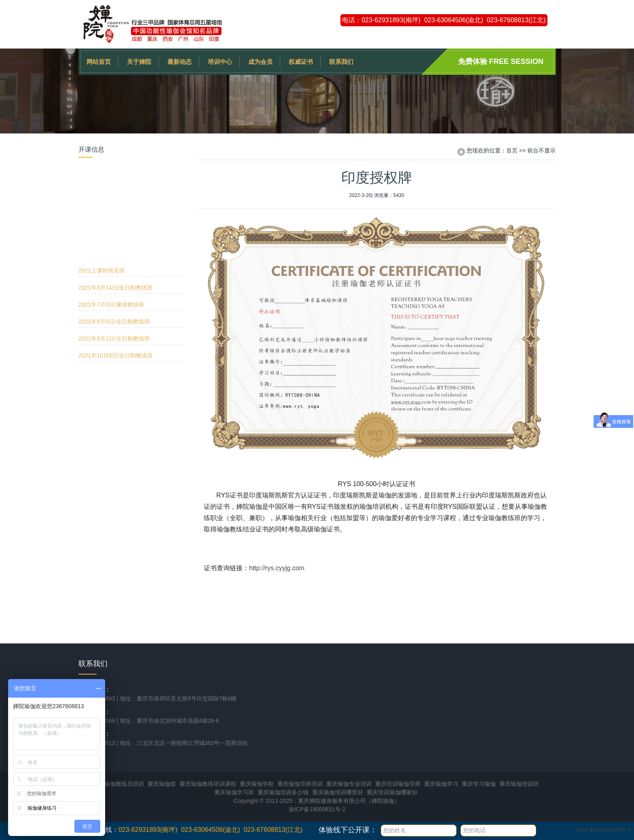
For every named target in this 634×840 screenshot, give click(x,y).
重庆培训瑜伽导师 (398, 784)
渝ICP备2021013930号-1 (603, 830)
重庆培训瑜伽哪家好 (392, 792)
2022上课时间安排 (102, 176)
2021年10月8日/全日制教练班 (116, 260)
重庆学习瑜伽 (479, 784)
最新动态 (180, 62)
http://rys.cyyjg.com (277, 568)
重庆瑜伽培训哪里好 (338, 792)
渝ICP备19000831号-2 (317, 809)
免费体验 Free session (501, 61)
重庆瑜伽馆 (162, 784)
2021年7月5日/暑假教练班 (111, 209)
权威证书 (301, 62)
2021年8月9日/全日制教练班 (114, 226)
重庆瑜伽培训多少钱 (283, 792)
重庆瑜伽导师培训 (300, 784)
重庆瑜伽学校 (257, 784)
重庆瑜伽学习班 (234, 792)
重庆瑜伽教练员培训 (118, 784)
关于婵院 (139, 62)
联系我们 (341, 62)
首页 (512, 150)
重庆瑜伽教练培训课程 (208, 784)
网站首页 (99, 62)
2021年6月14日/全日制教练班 (116, 193)
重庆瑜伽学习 (441, 784)
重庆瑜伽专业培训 (349, 784)
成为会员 (260, 62)
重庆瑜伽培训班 (519, 784)
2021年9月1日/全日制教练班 (114, 243)
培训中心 (220, 62)
